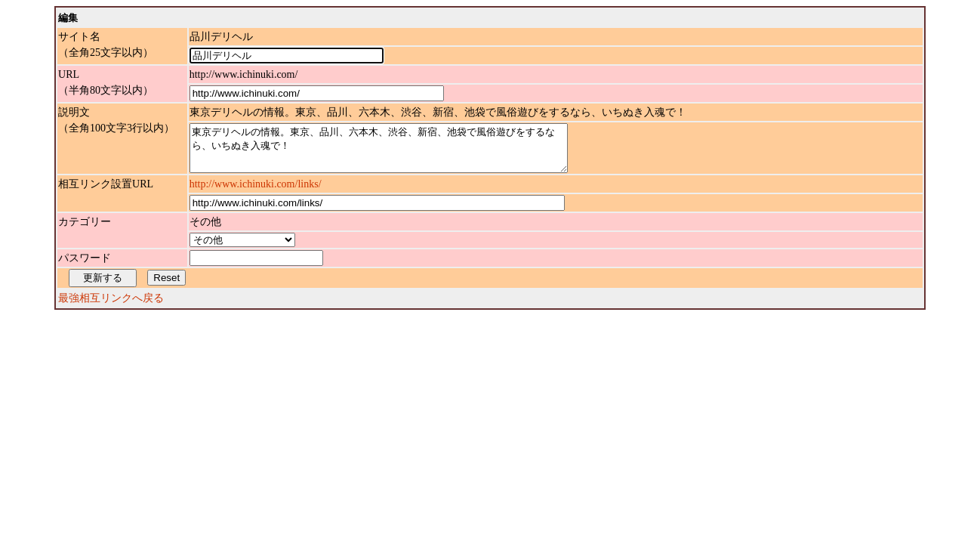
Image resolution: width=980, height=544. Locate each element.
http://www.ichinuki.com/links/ (256, 193)
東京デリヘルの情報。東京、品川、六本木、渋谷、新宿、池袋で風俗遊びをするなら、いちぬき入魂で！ (401, 153)
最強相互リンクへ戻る (111, 307)
